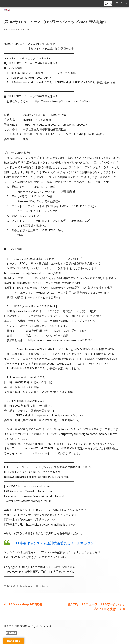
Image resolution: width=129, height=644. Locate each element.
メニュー (124, 3)
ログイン (11, 633)
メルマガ (44, 586)
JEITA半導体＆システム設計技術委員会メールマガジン (53, 543)
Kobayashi (9, 29)
